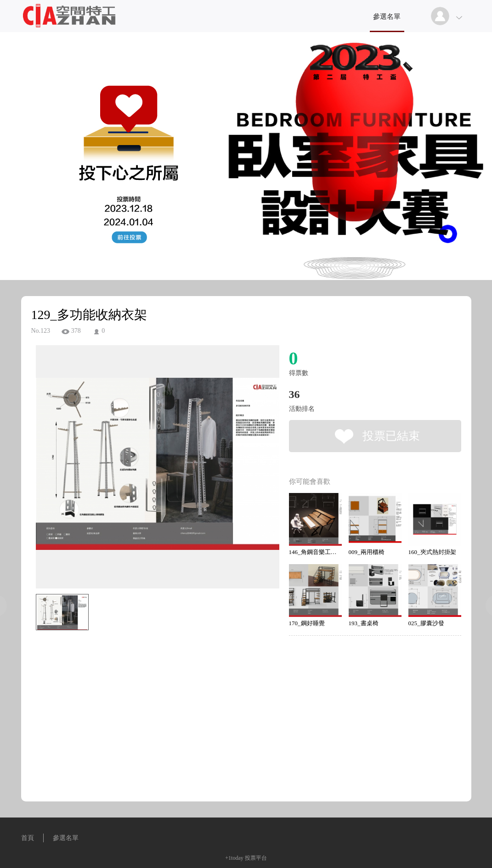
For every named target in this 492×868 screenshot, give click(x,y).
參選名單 (387, 17)
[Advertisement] (143, 676)
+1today (234, 858)
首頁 (28, 838)
